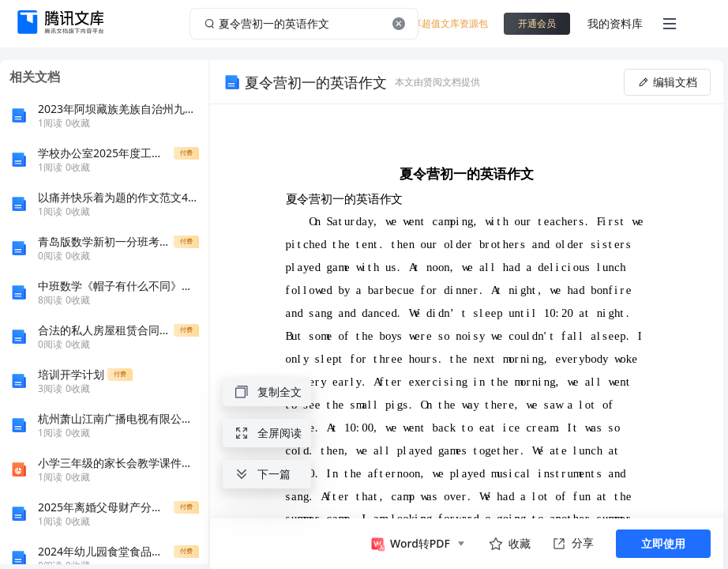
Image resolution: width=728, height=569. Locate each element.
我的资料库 (615, 23)
